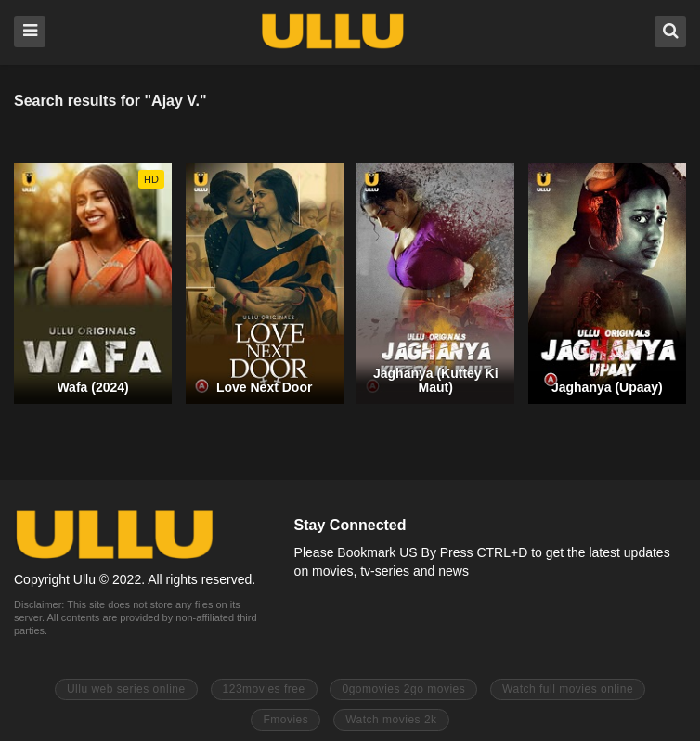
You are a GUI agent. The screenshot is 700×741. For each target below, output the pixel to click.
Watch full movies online (568, 689)
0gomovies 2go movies (403, 689)
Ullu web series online (126, 689)
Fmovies (285, 720)
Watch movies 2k (391, 720)
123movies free (264, 689)
